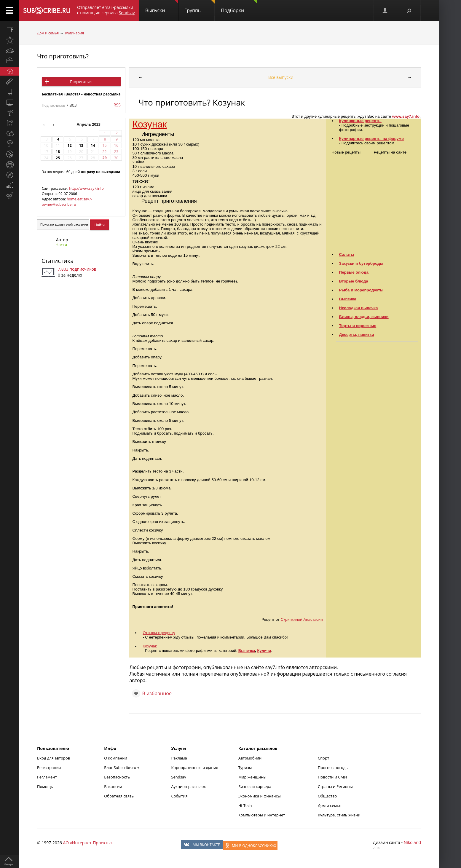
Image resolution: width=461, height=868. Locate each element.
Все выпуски (281, 77)
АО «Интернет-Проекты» (88, 843)
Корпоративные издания (194, 768)
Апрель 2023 (89, 124)
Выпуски (162, 7)
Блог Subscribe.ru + (122, 768)
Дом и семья (48, 33)
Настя (61, 245)
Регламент (47, 777)
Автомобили (250, 758)
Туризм (245, 768)
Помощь (45, 786)
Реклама (179, 758)
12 (69, 145)
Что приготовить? (63, 56)
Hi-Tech (245, 805)
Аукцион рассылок (188, 786)
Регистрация (49, 768)
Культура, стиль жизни (339, 815)
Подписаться (81, 82)
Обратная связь (119, 796)
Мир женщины (252, 777)
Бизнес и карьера (255, 786)
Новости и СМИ (332, 777)
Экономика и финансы (260, 796)
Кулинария (74, 33)
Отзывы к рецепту (159, 633)
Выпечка (247, 651)
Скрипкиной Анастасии (302, 619)
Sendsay (178, 777)
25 (58, 158)
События (179, 796)
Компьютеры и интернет (262, 815)
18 (58, 152)
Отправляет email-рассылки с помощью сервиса (106, 10)
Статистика (58, 261)
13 (81, 145)
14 (93, 145)
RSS (117, 105)
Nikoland (412, 842)
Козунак (149, 124)
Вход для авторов (54, 758)
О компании (116, 758)
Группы (200, 7)
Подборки (239, 7)
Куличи (264, 651)
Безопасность (117, 777)
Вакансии (113, 786)
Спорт (323, 758)
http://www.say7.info (86, 188)
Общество (327, 796)
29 (104, 158)
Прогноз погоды (333, 768)
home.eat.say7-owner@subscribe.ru (67, 202)
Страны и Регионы (335, 786)
